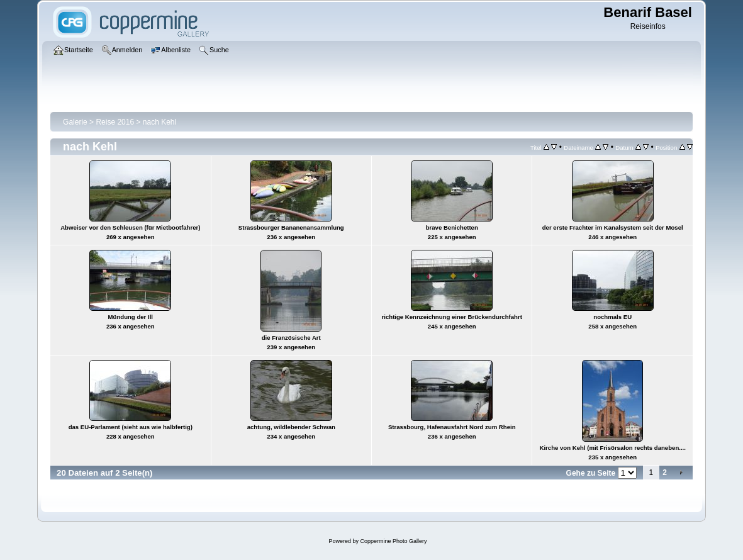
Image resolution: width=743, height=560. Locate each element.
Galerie (75, 122)
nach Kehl (159, 122)
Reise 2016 (115, 122)
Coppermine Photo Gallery (393, 541)
